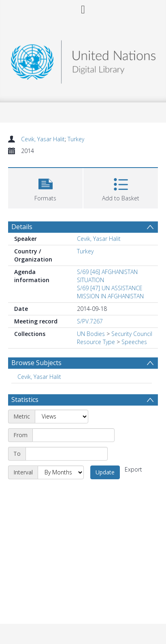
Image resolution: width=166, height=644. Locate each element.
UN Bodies (91, 334)
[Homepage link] (83, 60)
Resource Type (96, 342)
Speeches (134, 342)
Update (105, 472)
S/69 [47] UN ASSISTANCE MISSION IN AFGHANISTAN (110, 292)
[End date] (67, 454)
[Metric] (62, 417)
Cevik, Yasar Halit (43, 139)
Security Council (132, 334)
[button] (45, 187)
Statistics (25, 400)
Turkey (76, 139)
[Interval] (61, 472)
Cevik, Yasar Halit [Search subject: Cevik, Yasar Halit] (39, 377)
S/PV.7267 (90, 321)
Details (22, 227)
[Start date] (73, 435)
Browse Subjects (36, 363)
